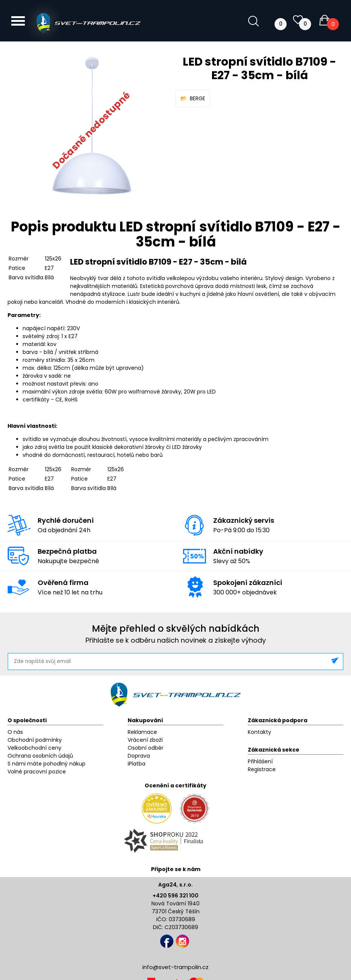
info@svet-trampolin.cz (175, 967)
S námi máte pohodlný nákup (47, 764)
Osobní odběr (146, 748)
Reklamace (142, 732)
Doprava (139, 756)
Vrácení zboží (145, 740)
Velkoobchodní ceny (34, 748)
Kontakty (259, 732)
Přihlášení (260, 761)
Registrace (262, 769)
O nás (15, 732)
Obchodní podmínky (35, 740)
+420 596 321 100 (175, 896)
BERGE (198, 98)
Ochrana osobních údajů (40, 756)
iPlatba (137, 764)
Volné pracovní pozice (37, 772)
